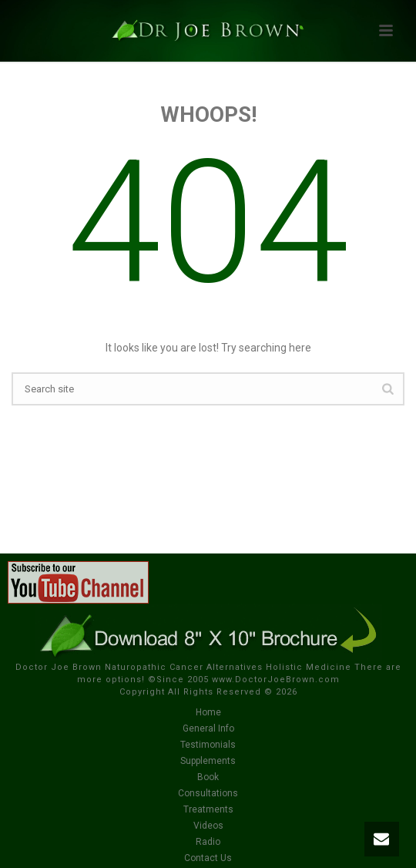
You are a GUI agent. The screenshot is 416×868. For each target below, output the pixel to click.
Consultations (208, 793)
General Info (208, 728)
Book (208, 777)
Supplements (208, 761)
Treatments (208, 809)
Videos (208, 826)
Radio (208, 842)
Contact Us (208, 858)
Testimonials (208, 745)
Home (208, 712)
